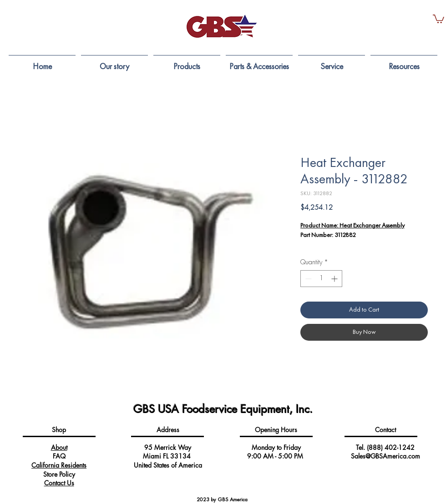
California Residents (59, 465)
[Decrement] (307, 279)
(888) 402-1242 (391, 447)
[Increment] (335, 279)
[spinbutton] (321, 279)
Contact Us (59, 483)
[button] (438, 18)
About (59, 447)
